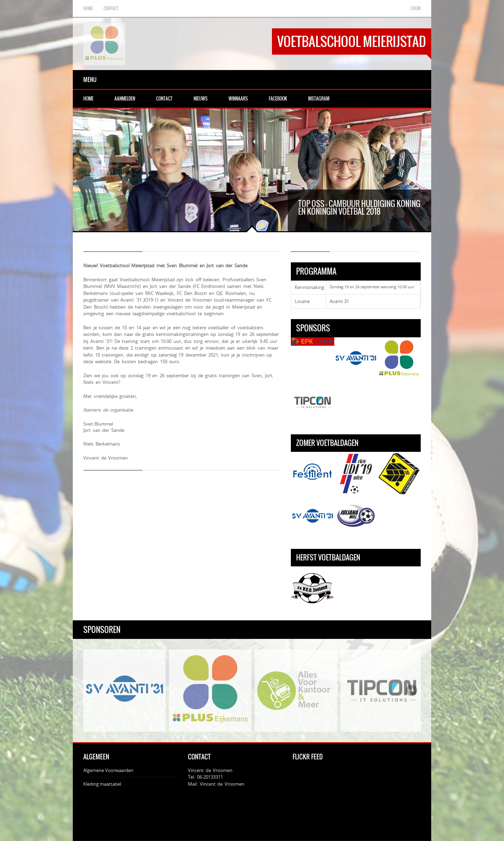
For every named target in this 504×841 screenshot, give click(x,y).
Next (412, 670)
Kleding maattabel (102, 764)
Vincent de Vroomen (222, 764)
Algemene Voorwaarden (108, 750)
